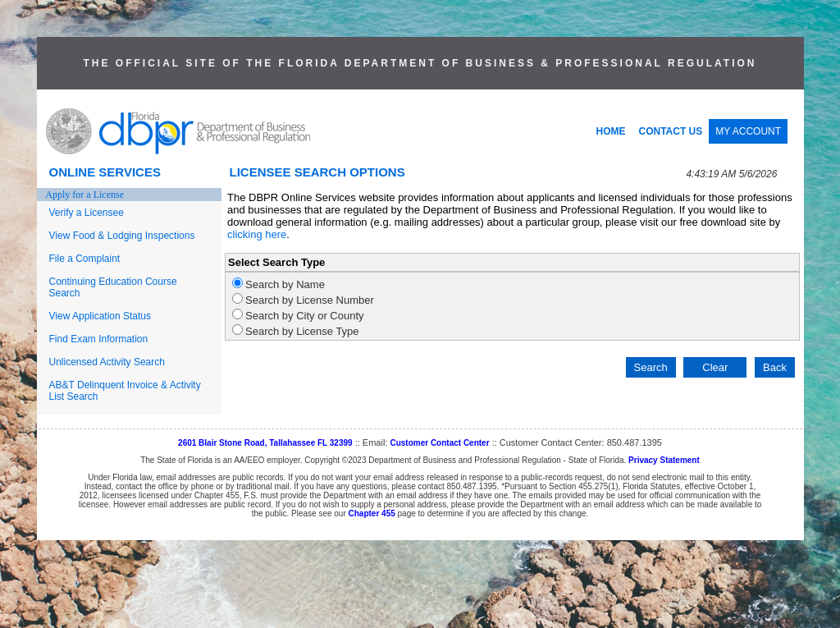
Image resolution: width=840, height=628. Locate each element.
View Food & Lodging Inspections (122, 236)
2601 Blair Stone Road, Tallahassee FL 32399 (265, 443)
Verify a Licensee (87, 213)
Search (651, 367)
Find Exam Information (99, 339)
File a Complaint (85, 259)
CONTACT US (671, 131)
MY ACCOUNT (748, 131)
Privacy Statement (664, 460)
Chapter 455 (372, 513)
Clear (715, 367)
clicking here (257, 234)
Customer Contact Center (439, 443)
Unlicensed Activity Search (107, 362)
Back (775, 367)
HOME (611, 131)
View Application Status (100, 316)
